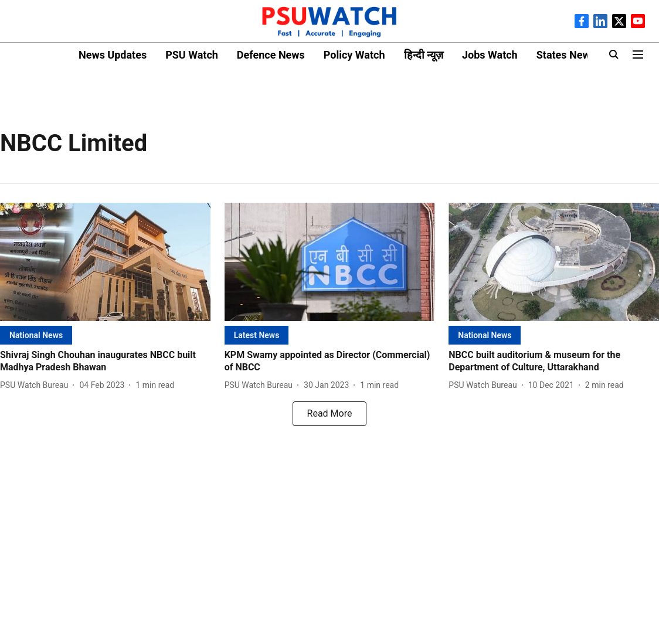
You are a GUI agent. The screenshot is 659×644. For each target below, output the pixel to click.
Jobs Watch (490, 55)
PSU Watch (192, 55)
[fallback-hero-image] (105, 262)
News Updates (113, 55)
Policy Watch (354, 55)
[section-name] (36, 335)
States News (566, 55)
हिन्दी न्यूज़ (424, 55)
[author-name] (36, 385)
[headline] (105, 362)
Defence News (271, 55)
